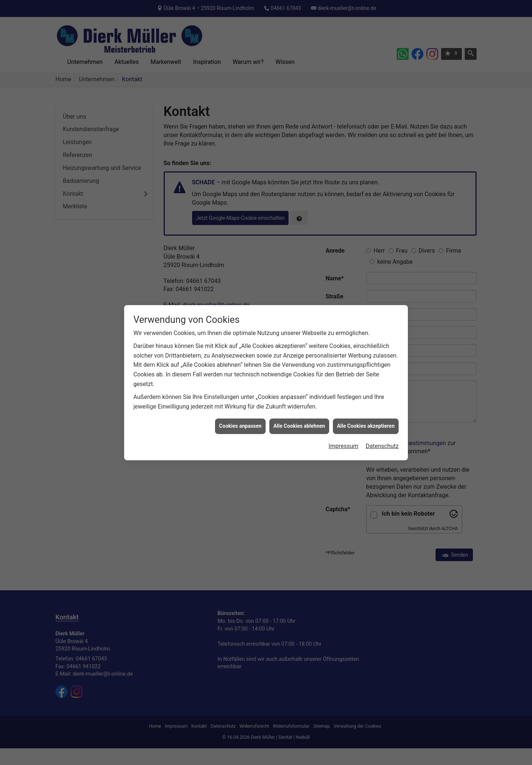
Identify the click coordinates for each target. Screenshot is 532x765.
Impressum (343, 432)
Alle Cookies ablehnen (299, 412)
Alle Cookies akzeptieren (366, 412)
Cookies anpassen (240, 412)
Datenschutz (382, 432)
